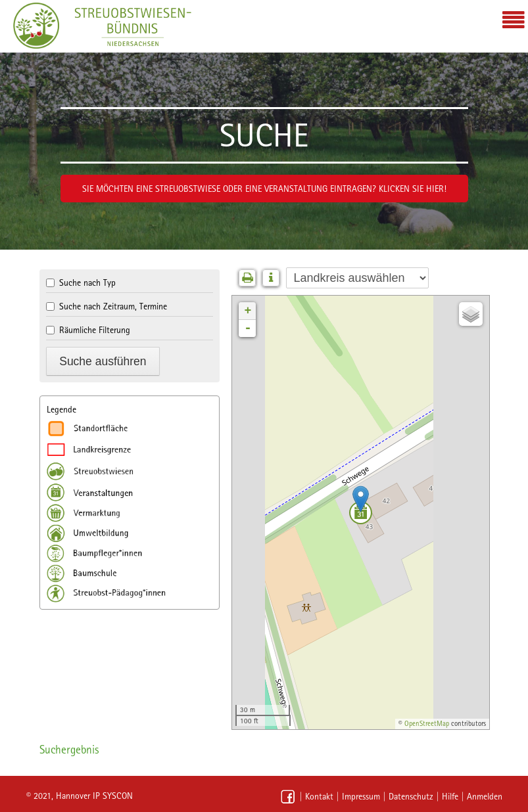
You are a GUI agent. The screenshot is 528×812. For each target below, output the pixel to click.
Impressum (361, 796)
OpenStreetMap (427, 724)
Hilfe (450, 796)
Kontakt (319, 796)
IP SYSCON (113, 796)
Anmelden (485, 796)
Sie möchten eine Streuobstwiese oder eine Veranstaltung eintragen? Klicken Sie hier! (264, 189)
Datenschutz (411, 796)
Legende (61, 409)
